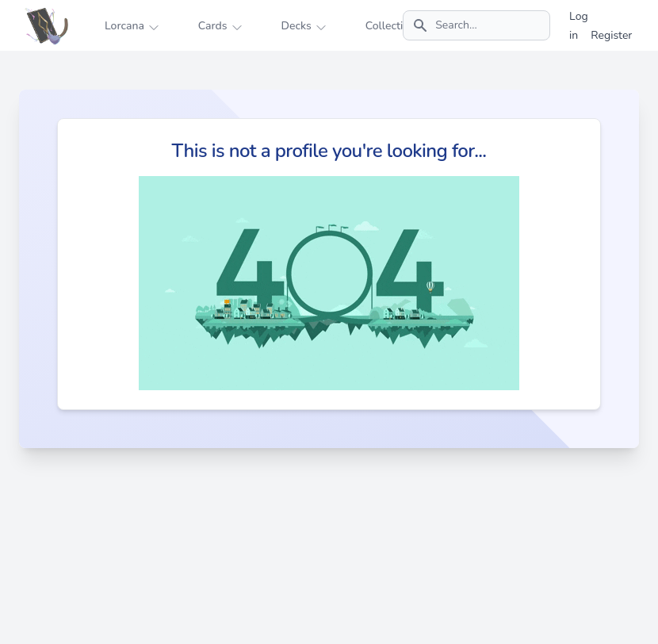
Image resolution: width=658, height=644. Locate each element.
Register (611, 35)
